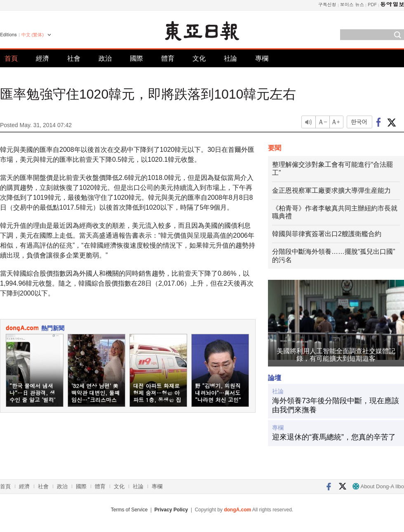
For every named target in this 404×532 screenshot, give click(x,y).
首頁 (11, 58)
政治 (105, 58)
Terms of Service (129, 510)
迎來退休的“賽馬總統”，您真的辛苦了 (334, 437)
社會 (74, 58)
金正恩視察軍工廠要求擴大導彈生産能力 (331, 190)
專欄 (262, 58)
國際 (136, 58)
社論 (230, 58)
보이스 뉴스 (352, 4)
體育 (168, 58)
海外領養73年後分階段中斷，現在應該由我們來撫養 (336, 405)
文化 (199, 58)
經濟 (42, 58)
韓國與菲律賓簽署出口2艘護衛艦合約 (327, 234)
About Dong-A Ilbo (378, 486)
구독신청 (327, 4)
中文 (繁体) (33, 35)
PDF (372, 4)
